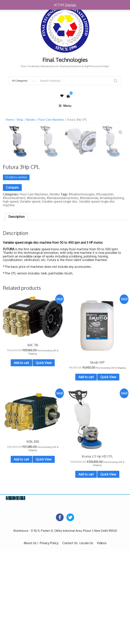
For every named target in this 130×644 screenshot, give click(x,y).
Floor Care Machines (51, 119)
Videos (102, 636)
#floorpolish (105, 288)
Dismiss (71, 5)
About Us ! (31, 636)
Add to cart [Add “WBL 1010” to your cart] (21, 553)
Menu (65, 106)
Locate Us (86, 636)
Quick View (44, 456)
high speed (11, 295)
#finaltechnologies (82, 288)
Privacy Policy (49, 636)
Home (10, 119)
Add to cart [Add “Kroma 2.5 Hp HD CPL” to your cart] (86, 568)
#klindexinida (89, 291)
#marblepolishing (112, 291)
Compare (12, 281)
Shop (20, 119)
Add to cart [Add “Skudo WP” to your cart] (86, 471)
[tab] (16, 310)
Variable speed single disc (60, 295)
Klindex (31, 119)
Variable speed (30, 295)
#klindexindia (36, 291)
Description (16, 310)
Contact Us (70, 636)
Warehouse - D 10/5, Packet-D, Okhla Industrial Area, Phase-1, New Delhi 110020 (65, 624)
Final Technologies (65, 60)
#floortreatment (14, 291)
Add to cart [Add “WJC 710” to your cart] (21, 456)
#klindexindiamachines (63, 291)
